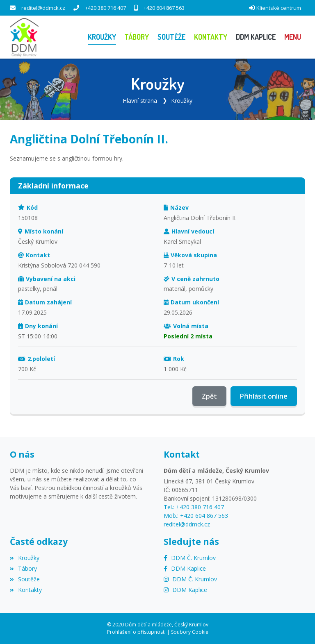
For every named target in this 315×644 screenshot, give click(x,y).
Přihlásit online (264, 396)
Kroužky (182, 101)
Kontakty (26, 590)
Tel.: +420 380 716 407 (194, 507)
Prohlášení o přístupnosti (136, 632)
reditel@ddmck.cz (43, 8)
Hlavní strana (140, 101)
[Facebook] (190, 558)
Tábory (23, 568)
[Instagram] (190, 579)
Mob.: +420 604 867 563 (196, 516)
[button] (292, 37)
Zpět (209, 396)
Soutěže (25, 579)
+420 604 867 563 (164, 8)
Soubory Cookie (190, 632)
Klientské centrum (279, 8)
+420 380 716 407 (105, 8)
